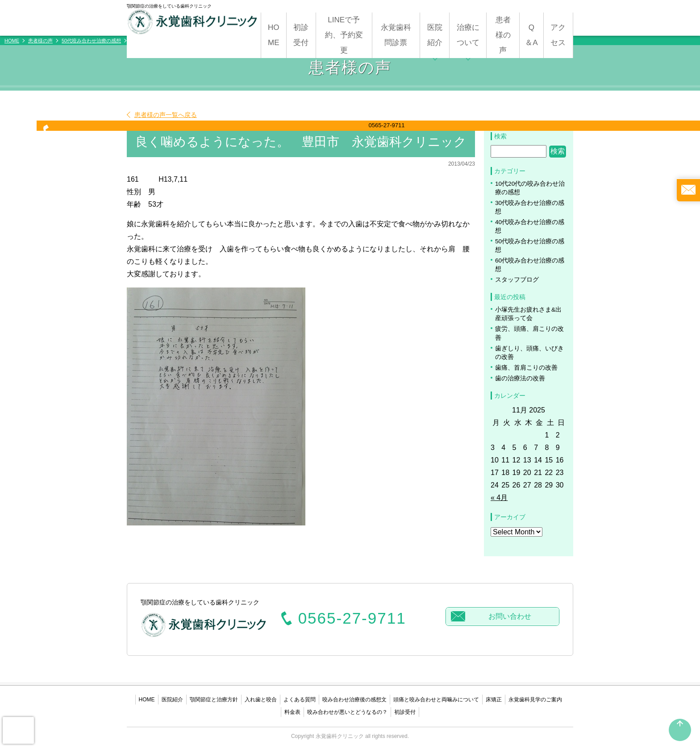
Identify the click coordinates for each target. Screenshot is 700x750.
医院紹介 (435, 35)
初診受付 (301, 35)
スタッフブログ (517, 280)
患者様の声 (503, 35)
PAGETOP (680, 733)
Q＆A (531, 35)
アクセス (558, 35)
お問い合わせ (510, 616)
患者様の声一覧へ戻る (166, 115)
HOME (274, 35)
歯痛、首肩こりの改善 (526, 368)
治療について (468, 35)
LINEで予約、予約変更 (344, 35)
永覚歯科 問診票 (400, 35)
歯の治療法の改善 (520, 378)
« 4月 (499, 498)
